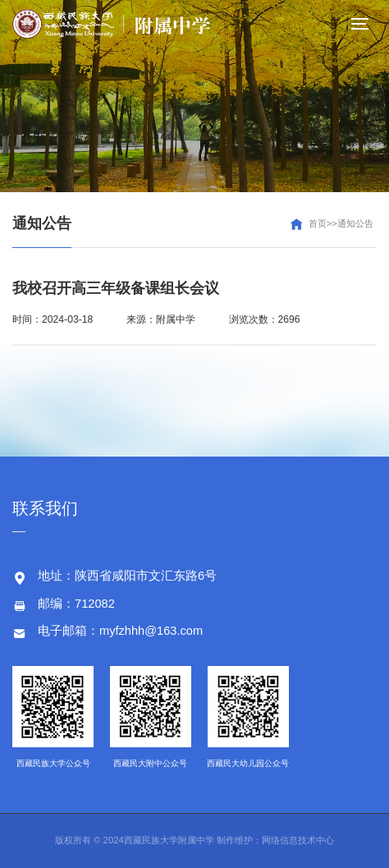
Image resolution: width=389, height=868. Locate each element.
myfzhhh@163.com (151, 631)
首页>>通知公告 (341, 223)
